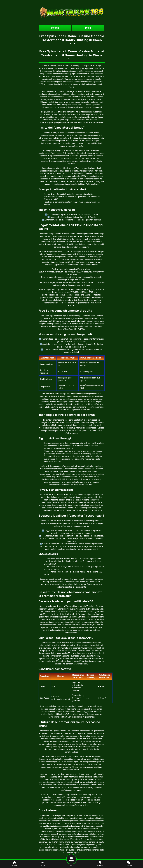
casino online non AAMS (76, 97)
